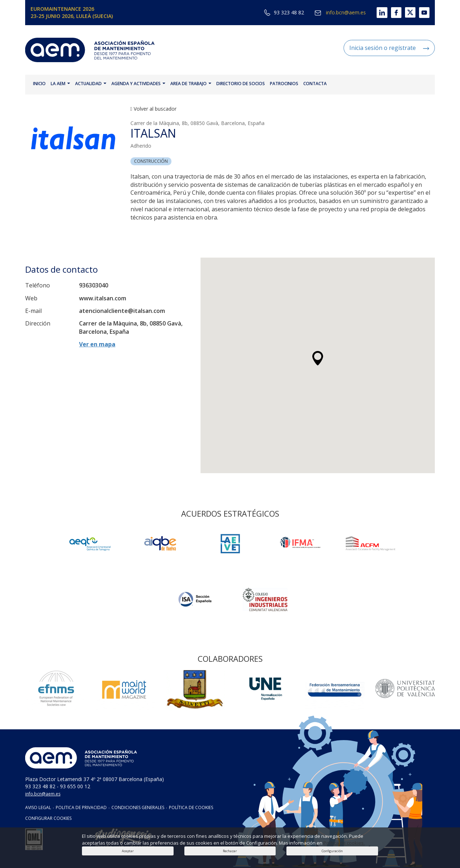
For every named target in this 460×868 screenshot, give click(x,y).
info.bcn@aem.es (340, 12)
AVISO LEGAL (38, 807)
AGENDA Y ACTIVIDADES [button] (138, 84)
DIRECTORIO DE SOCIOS (241, 84)
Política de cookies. (344, 843)
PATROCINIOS (284, 84)
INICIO (39, 84)
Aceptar (128, 851)
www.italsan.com (103, 298)
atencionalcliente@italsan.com (122, 311)
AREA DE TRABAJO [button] (191, 84)
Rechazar (230, 851)
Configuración (332, 851)
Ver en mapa (97, 344)
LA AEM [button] (60, 84)
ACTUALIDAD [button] (91, 84)
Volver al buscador (153, 109)
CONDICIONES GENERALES (138, 807)
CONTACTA (315, 84)
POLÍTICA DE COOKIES (191, 807)
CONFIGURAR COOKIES (48, 818)
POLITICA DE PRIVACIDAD (81, 807)
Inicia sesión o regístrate (389, 48)
